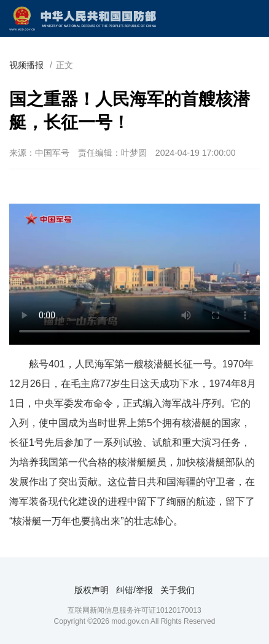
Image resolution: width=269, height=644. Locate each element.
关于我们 (177, 590)
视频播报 (26, 65)
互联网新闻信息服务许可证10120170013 (134, 610)
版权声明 (92, 590)
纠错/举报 (134, 590)
